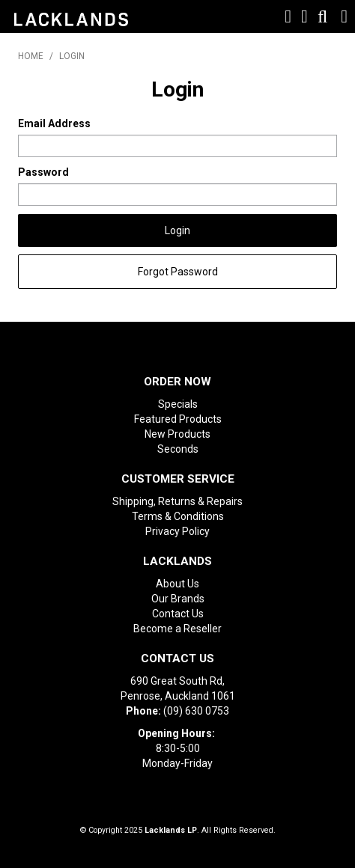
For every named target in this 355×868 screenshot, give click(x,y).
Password (43, 172)
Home (31, 56)
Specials (178, 404)
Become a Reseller (177, 629)
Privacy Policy (177, 531)
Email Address (54, 123)
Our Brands (178, 599)
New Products (177, 434)
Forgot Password (178, 272)
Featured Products (178, 419)
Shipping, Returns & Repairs (177, 501)
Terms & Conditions (178, 516)
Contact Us (178, 614)
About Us (177, 584)
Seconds (178, 449)
